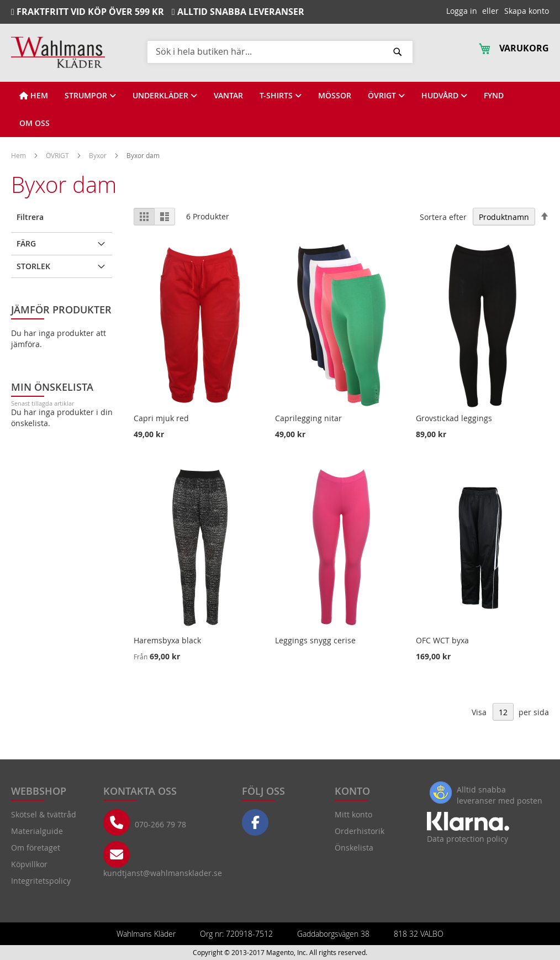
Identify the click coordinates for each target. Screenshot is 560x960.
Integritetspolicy (41, 881)
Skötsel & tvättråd (44, 814)
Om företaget (36, 848)
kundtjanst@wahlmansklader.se (163, 873)
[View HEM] (34, 96)
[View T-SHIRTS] (281, 96)
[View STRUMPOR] (90, 96)
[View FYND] (494, 96)
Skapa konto (527, 11)
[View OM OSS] (35, 123)
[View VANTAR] (228, 96)
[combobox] (280, 51)
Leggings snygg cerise (315, 640)
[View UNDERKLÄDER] (165, 96)
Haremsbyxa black (167, 640)
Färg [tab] (26, 243)
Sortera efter (443, 217)
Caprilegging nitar (308, 418)
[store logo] (58, 52)
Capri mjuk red (161, 418)
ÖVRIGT (58, 155)
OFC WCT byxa (442, 640)
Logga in (462, 11)
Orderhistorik (360, 831)
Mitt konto (353, 814)
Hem (19, 155)
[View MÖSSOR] (335, 96)
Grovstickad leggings (454, 418)
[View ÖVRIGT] (386, 96)
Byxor (99, 155)
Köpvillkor (29, 864)
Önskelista (354, 848)
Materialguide (37, 831)
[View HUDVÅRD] (444, 96)
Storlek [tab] (33, 266)
